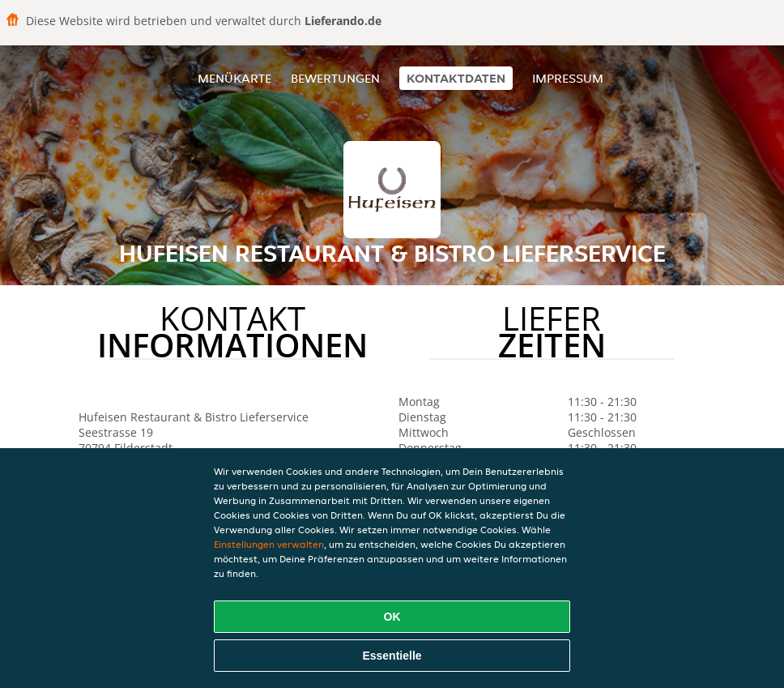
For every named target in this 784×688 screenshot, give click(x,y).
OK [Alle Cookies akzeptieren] (392, 617)
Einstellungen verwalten (269, 544)
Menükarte (234, 78)
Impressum (568, 78)
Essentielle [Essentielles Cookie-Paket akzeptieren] (392, 656)
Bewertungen (335, 78)
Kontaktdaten (456, 78)
